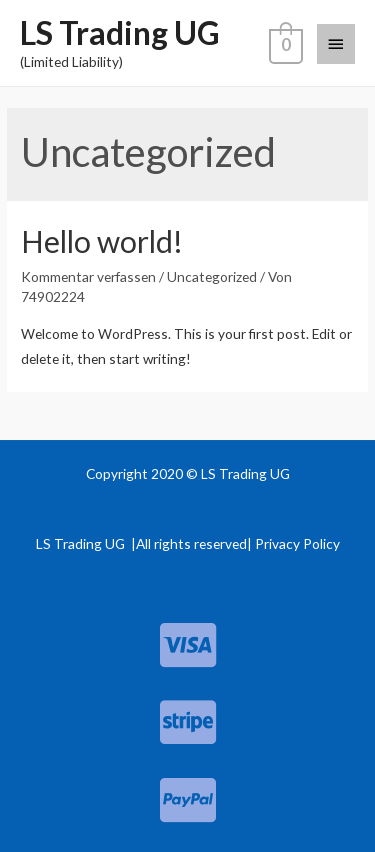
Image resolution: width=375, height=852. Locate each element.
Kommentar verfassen (88, 276)
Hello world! (102, 241)
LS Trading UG (120, 32)
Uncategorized (212, 276)
